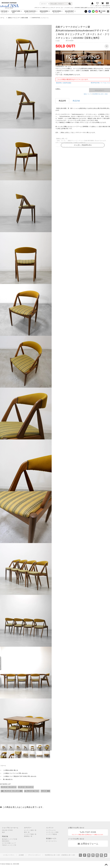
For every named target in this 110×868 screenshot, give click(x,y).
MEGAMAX (6, 841)
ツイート (3, 766)
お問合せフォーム (88, 844)
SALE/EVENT (71, 12)
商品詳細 (76, 101)
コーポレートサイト (9, 855)
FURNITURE (17, 12)
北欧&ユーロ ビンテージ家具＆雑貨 (18, 18)
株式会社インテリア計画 (10, 839)
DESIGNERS (45, 12)
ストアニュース (51, 830)
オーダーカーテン (52, 841)
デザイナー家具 (45, 791)
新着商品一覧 (28, 836)
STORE (102, 12)
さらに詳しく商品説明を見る (83, 145)
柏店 (3, 832)
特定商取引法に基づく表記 (100, 94)
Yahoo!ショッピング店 (9, 845)
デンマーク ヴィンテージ (9, 787)
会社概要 (21, 855)
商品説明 (62, 101)
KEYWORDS (58, 12)
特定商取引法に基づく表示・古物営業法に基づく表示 (60, 855)
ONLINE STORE (7, 830)
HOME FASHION (31, 12)
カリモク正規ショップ (9, 843)
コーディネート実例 (52, 832)
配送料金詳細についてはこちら (100, 83)
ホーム (2, 18)
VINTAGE (5, 12)
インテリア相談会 (52, 834)
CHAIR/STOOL (36, 18)
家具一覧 (27, 832)
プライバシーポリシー (34, 855)
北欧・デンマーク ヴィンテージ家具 (12, 791)
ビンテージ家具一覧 (30, 830)
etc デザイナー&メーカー (32, 791)
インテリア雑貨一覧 (30, 834)
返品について (88, 94)
